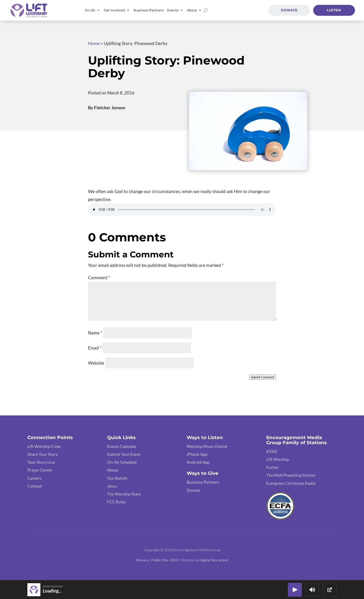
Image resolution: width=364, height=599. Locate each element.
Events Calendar (122, 446)
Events (173, 10)
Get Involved (114, 10)
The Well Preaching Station (291, 475)
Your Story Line (41, 462)
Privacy (142, 560)
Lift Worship (278, 459)
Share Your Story (43, 454)
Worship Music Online (207, 446)
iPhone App (197, 454)
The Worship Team (124, 494)
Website (96, 363)
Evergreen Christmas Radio (291, 483)
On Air (90, 10)
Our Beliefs (117, 478)
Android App (198, 462)
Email (95, 348)
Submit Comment (263, 377)
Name (95, 333)
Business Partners (149, 10)
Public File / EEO (165, 560)
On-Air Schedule (122, 462)
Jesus (112, 486)
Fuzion (272, 467)
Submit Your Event (124, 454)
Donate (289, 10)
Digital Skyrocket (214, 560)
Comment (99, 277)
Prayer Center (40, 470)
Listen (334, 10)
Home (94, 43)
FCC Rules (116, 502)
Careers (34, 478)
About (192, 10)
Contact (35, 486)
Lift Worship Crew (44, 446)
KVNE (272, 451)
